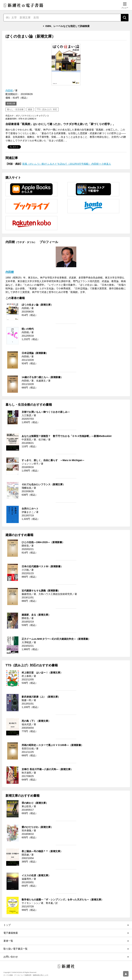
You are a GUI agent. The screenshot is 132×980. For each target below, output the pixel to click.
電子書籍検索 (11, 933)
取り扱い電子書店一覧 (15, 949)
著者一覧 (8, 941)
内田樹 (9, 90)
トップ (7, 925)
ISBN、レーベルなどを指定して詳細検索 (67, 26)
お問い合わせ (11, 957)
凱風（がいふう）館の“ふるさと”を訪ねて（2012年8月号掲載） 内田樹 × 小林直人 (67, 164)
